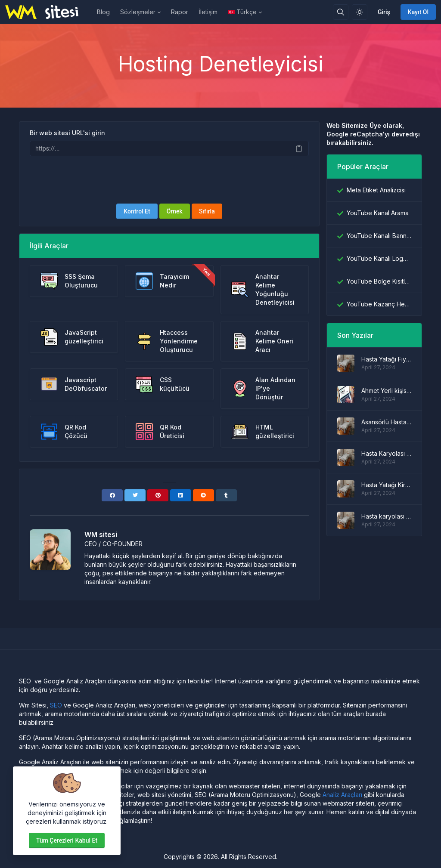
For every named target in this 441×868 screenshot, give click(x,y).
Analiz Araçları (342, 795)
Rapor (180, 12)
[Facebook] (112, 495)
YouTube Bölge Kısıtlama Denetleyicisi (379, 281)
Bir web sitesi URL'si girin (67, 133)
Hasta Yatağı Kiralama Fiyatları (386, 485)
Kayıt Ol (418, 12)
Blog (103, 12)
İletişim (208, 12)
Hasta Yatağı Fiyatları (386, 359)
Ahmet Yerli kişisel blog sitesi (386, 391)
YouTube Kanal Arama (378, 213)
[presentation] (169, 180)
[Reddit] (203, 495)
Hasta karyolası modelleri (386, 516)
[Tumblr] (226, 495)
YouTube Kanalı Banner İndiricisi (379, 236)
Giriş (384, 12)
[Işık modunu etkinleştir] (360, 12)
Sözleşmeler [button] (138, 12)
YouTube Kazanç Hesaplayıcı (379, 304)
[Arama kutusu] (341, 12)
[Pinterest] (158, 495)
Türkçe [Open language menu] (242, 12)
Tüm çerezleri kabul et (67, 840)
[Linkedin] (181, 495)
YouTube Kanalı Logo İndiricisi (379, 258)
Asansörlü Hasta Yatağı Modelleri (386, 422)
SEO (56, 705)
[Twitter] (135, 495)
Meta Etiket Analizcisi (376, 190)
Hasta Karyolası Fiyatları (386, 453)
